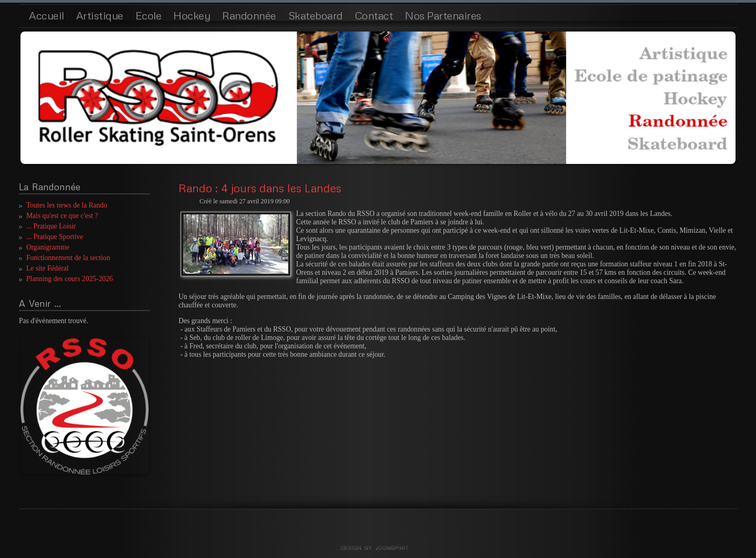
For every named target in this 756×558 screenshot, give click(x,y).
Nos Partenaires (443, 15)
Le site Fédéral (48, 268)
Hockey (192, 15)
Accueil (46, 15)
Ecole (149, 15)
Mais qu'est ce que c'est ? (62, 216)
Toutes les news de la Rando (67, 205)
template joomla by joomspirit (378, 548)
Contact (374, 15)
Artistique (100, 15)
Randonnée (249, 15)
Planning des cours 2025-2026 (70, 279)
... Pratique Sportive (55, 237)
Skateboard (316, 15)
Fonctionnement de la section (68, 258)
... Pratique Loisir (51, 226)
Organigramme (48, 247)
